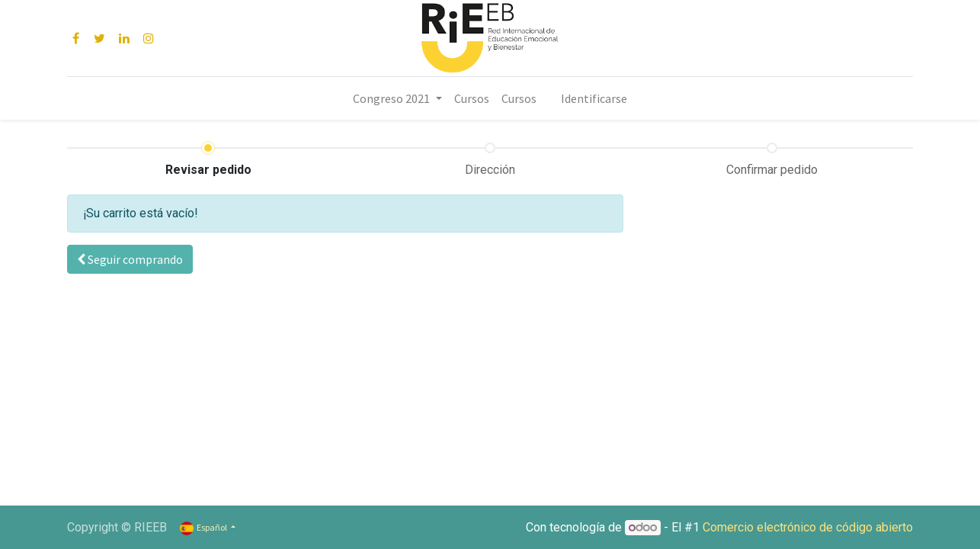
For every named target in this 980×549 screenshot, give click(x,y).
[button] (130, 259)
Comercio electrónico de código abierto (808, 527)
